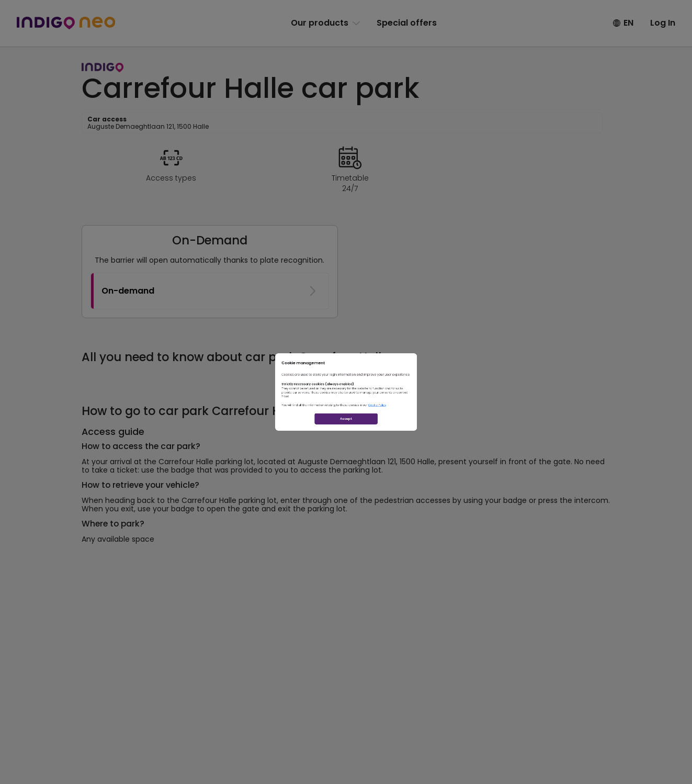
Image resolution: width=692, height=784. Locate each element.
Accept (346, 463)
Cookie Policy (429, 427)
